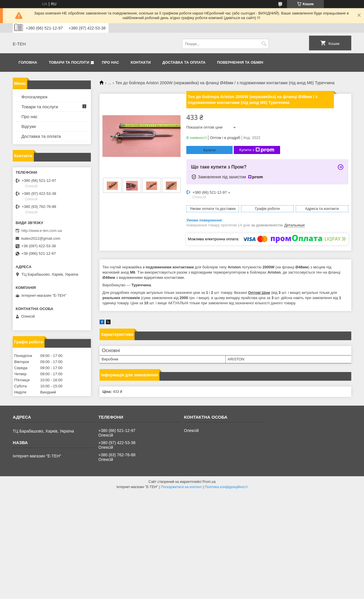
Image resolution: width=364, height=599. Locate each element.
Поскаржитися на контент (181, 487)
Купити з (257, 150)
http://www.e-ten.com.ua (42, 231)
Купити (209, 150)
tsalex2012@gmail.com (41, 238)
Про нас (110, 62)
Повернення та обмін (240, 62)
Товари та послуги (69, 62)
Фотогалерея (34, 97)
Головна (28, 62)
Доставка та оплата (184, 62)
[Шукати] (264, 44)
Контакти (141, 62)
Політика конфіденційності (226, 487)
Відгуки (29, 126)
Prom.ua (209, 482)
